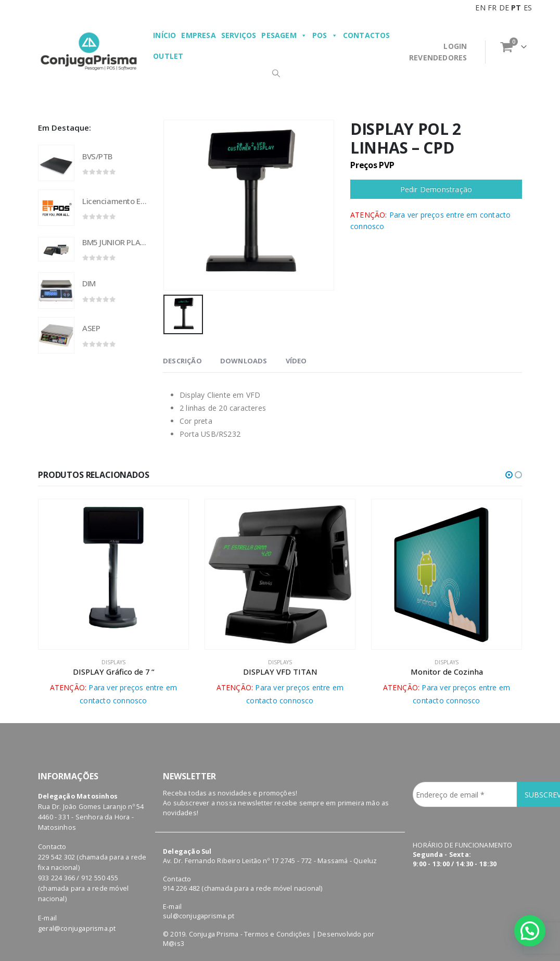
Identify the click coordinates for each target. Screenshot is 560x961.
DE (504, 8)
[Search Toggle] (276, 73)
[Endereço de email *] (465, 794)
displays (114, 662)
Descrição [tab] (182, 361)
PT (516, 8)
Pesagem (284, 35)
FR (492, 8)
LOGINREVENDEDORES (438, 52)
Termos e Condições (277, 934)
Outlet (168, 56)
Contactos (367, 35)
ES (528, 8)
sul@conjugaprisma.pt (199, 916)
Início (164, 35)
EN (480, 8)
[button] (509, 475)
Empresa (198, 35)
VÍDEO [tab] (296, 361)
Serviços (239, 35)
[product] (56, 163)
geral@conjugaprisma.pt (77, 928)
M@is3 (174, 944)
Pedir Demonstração (436, 189)
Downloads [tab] (244, 361)
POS (325, 35)
